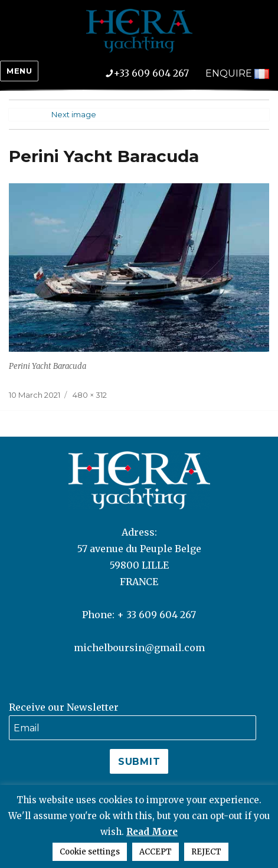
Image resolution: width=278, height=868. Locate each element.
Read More (152, 832)
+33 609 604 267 (156, 73)
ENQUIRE (229, 73)
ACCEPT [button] (156, 852)
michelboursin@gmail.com (139, 648)
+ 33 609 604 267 (156, 615)
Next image (74, 114)
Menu (19, 71)
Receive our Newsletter (64, 707)
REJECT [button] (206, 852)
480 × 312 (90, 395)
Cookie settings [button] (90, 852)
